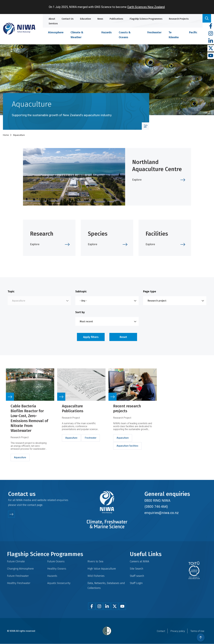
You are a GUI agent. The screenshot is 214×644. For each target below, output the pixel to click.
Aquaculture (20, 457)
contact (32, 505)
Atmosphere (56, 32)
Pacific (193, 32)
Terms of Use (197, 631)
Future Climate (16, 561)
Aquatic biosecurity (59, 583)
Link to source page (30, 418)
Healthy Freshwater (19, 583)
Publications (116, 19)
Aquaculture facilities (127, 446)
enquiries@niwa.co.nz (162, 513)
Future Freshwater (18, 576)
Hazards (106, 32)
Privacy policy (178, 631)
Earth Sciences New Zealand (146, 7)
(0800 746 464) (156, 507)
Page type (150, 291)
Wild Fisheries (96, 576)
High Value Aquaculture (102, 569)
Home (6, 135)
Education (85, 19)
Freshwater (154, 32)
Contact (161, 631)
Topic (11, 291)
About (52, 19)
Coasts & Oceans (125, 35)
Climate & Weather (77, 35)
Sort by (80, 312)
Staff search (137, 576)
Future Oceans (56, 561)
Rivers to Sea (95, 561)
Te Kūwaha (174, 35)
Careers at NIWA (139, 561)
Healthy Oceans (57, 569)
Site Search (137, 569)
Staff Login (136, 583)
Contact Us (68, 19)
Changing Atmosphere (20, 569)
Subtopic (81, 291)
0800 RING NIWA (157, 501)
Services (53, 24)
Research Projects (179, 19)
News (100, 19)
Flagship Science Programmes (146, 19)
